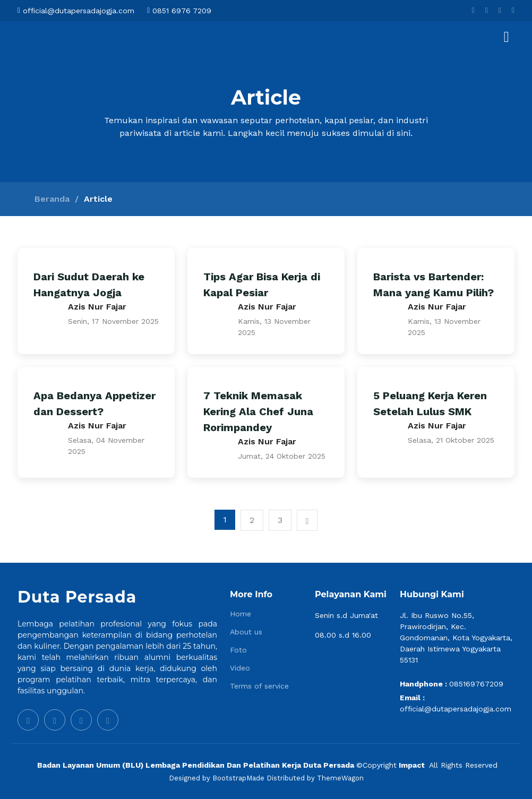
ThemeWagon (340, 778)
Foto (238, 650)
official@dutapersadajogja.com (456, 709)
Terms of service (259, 686)
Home (241, 614)
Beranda (52, 199)
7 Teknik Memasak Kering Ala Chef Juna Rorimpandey (258, 411)
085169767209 (476, 684)
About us (246, 632)
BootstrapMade (238, 778)
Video (240, 668)
